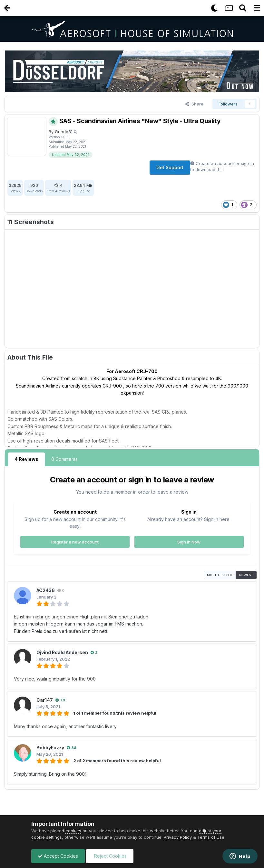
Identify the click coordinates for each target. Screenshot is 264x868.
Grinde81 (64, 132)
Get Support (170, 167)
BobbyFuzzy (50, 748)
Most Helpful (220, 575)
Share (194, 104)
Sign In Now (189, 542)
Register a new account (75, 542)
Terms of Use (211, 837)
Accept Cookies (58, 856)
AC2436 (46, 590)
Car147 (45, 700)
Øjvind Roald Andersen (63, 652)
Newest (246, 575)
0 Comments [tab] (64, 459)
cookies (73, 831)
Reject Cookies (110, 856)
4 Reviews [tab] (26, 459)
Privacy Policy (178, 837)
